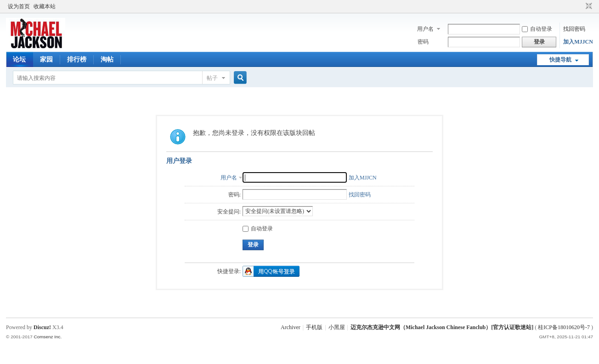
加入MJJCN (578, 42)
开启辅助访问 (580, 6)
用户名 (425, 29)
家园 (46, 59)
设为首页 (19, 6)
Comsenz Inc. (48, 337)
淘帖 (107, 59)
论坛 (19, 59)
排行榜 (77, 59)
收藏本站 (45, 6)
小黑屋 (337, 327)
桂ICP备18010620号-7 (564, 327)
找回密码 (574, 29)
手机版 (314, 327)
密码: (235, 195)
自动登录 (537, 29)
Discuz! (42, 327)
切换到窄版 (588, 6)
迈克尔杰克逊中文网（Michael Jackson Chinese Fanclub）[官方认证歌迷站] (442, 327)
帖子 (212, 78)
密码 (423, 42)
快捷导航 (560, 60)
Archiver (291, 327)
